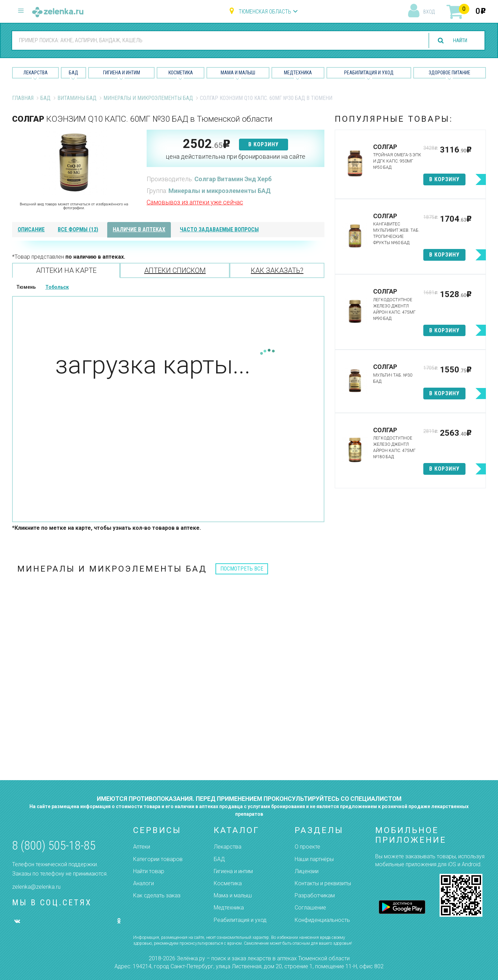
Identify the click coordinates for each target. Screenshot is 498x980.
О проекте (307, 847)
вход (429, 12)
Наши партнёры (314, 859)
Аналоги (144, 883)
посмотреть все (242, 569)
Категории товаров (158, 859)
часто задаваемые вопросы (219, 229)
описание (31, 229)
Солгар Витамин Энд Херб (233, 179)
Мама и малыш (238, 73)
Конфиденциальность (322, 920)
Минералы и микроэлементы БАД (148, 98)
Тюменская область (265, 12)
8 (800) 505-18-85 (54, 846)
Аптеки (142, 847)
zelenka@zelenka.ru (36, 887)
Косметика (181, 73)
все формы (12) (78, 229)
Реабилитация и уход (369, 73)
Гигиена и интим (233, 871)
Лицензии (307, 871)
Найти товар (149, 871)
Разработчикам (315, 895)
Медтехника (298, 73)
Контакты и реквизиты (323, 883)
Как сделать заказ (157, 895)
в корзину (264, 144)
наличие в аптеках (139, 229)
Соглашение (310, 908)
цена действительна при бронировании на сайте (236, 156)
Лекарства (36, 73)
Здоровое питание (450, 73)
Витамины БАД (77, 98)
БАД (73, 73)
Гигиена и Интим (122, 73)
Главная (23, 98)
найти (458, 41)
